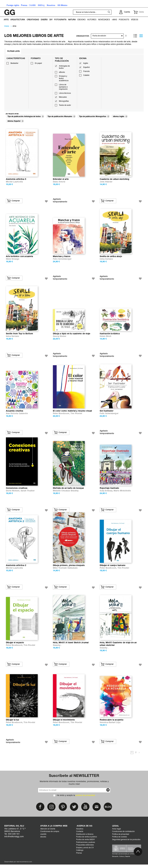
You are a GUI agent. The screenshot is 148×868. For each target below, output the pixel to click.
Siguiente (139, 756)
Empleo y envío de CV (85, 851)
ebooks (43, 840)
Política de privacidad (121, 838)
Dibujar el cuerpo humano (113, 568)
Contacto (80, 835)
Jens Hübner (106, 182)
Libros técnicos (65, 93)
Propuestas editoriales (85, 848)
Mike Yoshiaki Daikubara (65, 571)
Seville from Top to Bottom (19, 335)
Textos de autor (65, 105)
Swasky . (57, 648)
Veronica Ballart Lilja (110, 726)
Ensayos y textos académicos (64, 78)
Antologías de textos (64, 67)
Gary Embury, (107, 493)
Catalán (86, 75)
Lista (135, 36)
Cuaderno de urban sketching (114, 180)
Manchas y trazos (62, 257)
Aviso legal (116, 832)
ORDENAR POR (82, 36)
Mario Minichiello (122, 493)
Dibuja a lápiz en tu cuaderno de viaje (72, 335)
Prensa (79, 857)
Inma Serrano (106, 260)
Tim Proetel (76, 415)
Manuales (63, 97)
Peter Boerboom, (62, 415)
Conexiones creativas (17, 490)
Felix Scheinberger (62, 260)
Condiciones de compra (50, 835)
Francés (86, 71)
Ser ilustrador (107, 413)
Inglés (86, 63)
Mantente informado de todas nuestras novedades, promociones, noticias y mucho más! (74, 786)
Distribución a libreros (85, 838)
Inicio (7, 26)
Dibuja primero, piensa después (69, 568)
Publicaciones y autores (86, 846)
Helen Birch (105, 338)
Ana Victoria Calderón (17, 415)
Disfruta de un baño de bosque (68, 490)
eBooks (62, 72)
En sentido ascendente (126, 36)
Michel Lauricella (14, 182)
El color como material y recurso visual (72, 413)
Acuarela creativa (15, 413)
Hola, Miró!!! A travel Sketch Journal (71, 646)
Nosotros (80, 832)
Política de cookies (120, 840)
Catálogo (80, 854)
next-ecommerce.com (24, 865)
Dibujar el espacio (15, 646)
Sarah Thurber (28, 493)
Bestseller (14, 63)
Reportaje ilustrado (109, 490)
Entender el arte (61, 180)
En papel (38, 63)
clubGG (43, 838)
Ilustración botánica (110, 335)
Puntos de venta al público (87, 840)
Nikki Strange (13, 260)
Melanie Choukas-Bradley (66, 493)
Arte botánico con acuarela (19, 257)
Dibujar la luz (12, 723)
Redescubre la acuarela (111, 723)
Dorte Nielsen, (13, 493)
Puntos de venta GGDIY (85, 843)
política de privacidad (85, 799)
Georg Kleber (60, 338)
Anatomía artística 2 (16, 568)
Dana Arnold (59, 182)
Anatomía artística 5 (16, 180)
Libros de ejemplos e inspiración (63, 87)
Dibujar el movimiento (64, 723)
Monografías (64, 101)
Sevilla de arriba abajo (111, 257)
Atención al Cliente (48, 832)
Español (87, 67)
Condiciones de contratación (123, 835)
